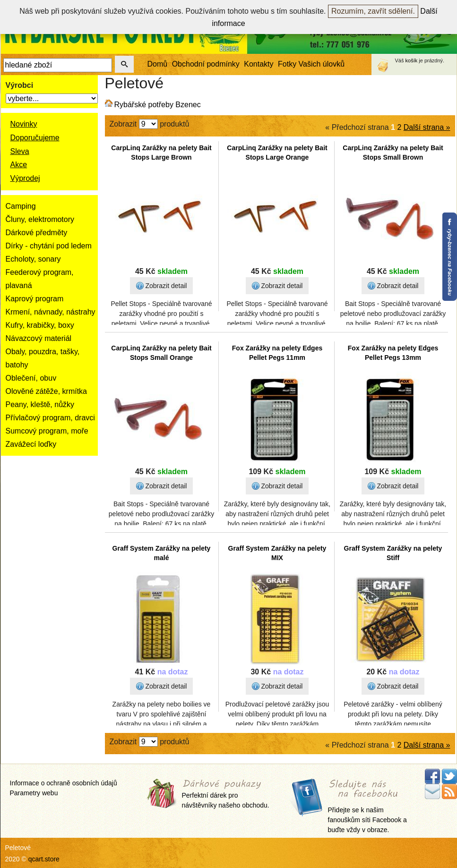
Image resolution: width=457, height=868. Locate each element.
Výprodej (25, 178)
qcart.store (44, 859)
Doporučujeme (35, 138)
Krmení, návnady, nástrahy (51, 312)
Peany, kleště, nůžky (40, 404)
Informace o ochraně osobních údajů (64, 783)
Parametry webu (34, 793)
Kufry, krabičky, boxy (40, 325)
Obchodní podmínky (206, 64)
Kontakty (259, 64)
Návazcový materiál (39, 338)
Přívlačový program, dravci (50, 418)
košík (412, 60)
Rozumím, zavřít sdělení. (373, 11)
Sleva (20, 151)
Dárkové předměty (37, 233)
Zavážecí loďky (31, 444)
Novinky (24, 124)
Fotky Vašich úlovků (311, 64)
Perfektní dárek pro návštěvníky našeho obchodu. (226, 795)
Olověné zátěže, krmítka (47, 391)
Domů (158, 64)
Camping (21, 206)
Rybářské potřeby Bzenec (158, 105)
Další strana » (427, 127)
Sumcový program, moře (47, 431)
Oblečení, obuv (31, 378)
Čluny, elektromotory (40, 219)
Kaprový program (35, 299)
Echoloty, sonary (33, 259)
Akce (19, 165)
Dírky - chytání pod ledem (49, 246)
